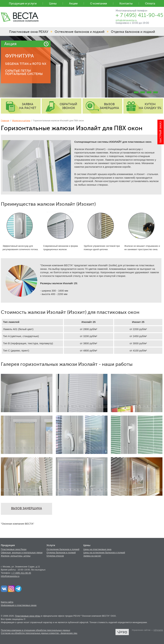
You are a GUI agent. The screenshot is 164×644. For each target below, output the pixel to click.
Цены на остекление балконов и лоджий (104, 553)
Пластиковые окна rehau (28, 616)
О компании (98, 4)
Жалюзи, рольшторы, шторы (16, 556)
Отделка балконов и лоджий (61, 553)
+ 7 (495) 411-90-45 (21, 573)
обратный (68, 106)
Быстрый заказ (161, 132)
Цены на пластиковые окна (97, 549)
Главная (5, 121)
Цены (53, 4)
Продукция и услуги (23, 4)
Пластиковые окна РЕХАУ (29, 32)
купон (150, 106)
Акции (73, 4)
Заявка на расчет (92, 556)
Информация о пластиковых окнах (19, 605)
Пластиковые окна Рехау (14, 549)
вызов (109, 106)
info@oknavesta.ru (10, 576)
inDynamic (158, 630)
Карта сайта (7, 602)
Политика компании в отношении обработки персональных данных (35, 630)
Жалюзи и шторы (21, 121)
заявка (28, 106)
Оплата (150, 4)
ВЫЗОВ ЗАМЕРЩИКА (27, 508)
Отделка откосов (55, 556)
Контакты (126, 4)
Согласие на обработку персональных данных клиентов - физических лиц (39, 633)
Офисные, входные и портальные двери (22, 553)
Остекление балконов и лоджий (63, 549)
